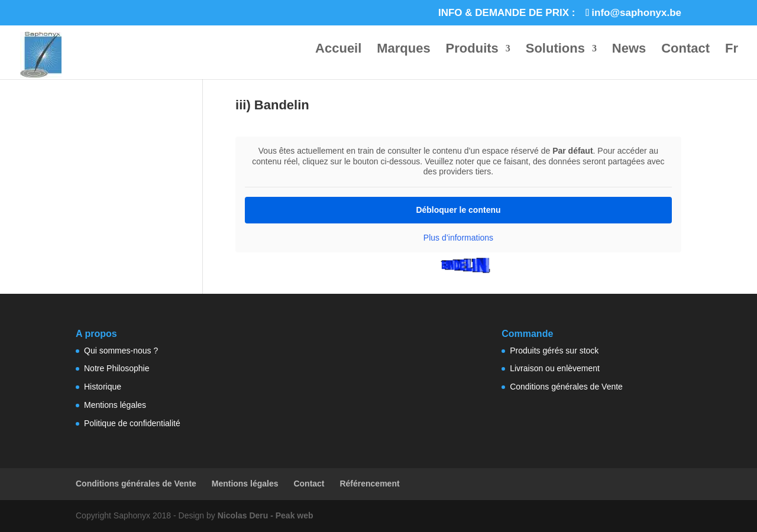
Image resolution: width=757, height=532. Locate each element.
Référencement (369, 484)
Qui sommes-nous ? (121, 351)
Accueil (338, 50)
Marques (403, 50)
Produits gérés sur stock (554, 351)
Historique (103, 387)
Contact (685, 50)
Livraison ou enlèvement (555, 368)
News (629, 50)
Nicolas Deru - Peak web (266, 515)
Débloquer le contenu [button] (458, 209)
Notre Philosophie (117, 368)
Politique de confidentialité (132, 423)
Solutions (555, 50)
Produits (472, 50)
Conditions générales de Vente (566, 387)
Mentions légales (115, 405)
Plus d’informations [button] (458, 237)
